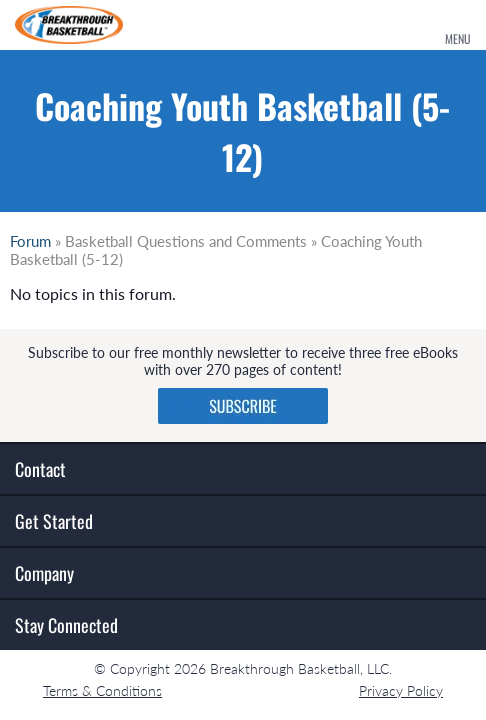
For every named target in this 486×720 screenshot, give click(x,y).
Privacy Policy (401, 690)
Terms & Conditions (102, 690)
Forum (30, 241)
